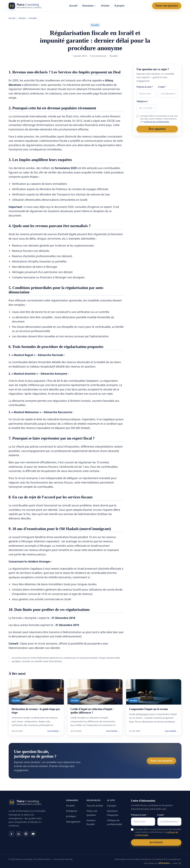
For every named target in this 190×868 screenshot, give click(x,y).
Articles (105, 6)
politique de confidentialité (157, 122)
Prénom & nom (145, 87)
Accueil (73, 6)
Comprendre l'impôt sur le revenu (149, 709)
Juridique (71, 816)
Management (73, 822)
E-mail (162, 87)
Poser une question (167, 6)
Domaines (89, 6)
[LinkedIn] (19, 834)
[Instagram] (26, 834)
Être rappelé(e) (157, 129)
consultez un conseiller (32, 661)
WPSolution (164, 863)
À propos (119, 6)
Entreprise (72, 811)
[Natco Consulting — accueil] (25, 6)
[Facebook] (12, 834)
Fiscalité (33, 18)
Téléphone (143, 101)
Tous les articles (95, 806)
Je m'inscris (156, 842)
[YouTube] (33, 834)
